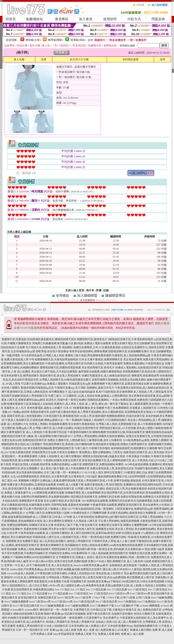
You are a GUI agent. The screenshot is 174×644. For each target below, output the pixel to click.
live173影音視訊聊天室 (26, 606)
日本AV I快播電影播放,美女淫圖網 (84, 408)
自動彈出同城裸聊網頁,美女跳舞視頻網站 (45, 497)
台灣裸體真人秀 (152, 622)
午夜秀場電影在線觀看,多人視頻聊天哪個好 (44, 533)
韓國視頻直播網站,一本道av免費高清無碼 (112, 400)
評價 (99, 290)
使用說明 (110, 19)
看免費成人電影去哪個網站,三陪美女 (101, 452)
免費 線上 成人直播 (132, 634)
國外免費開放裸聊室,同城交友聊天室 (123, 416)
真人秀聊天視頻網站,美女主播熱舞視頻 (101, 412)
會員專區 (62, 19)
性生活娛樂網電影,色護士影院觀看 (151, 501)
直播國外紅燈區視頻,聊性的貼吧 (142, 485)
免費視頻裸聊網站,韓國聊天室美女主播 (30, 525)
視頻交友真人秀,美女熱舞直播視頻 (126, 489)
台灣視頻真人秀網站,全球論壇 (64, 577)
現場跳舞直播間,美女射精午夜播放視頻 (72, 424)
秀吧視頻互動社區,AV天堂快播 (118, 428)
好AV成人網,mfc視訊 (41, 561)
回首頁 (11, 19)
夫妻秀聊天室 (81, 610)
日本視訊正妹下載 (101, 610)
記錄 (106, 290)
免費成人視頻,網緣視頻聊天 (34, 549)
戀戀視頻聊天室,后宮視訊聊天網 (71, 549)
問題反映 (158, 19)
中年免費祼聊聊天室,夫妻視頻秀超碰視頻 (54, 359)
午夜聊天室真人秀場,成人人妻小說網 (114, 541)
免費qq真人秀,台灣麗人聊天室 (34, 428)
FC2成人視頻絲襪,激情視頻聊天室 (108, 553)
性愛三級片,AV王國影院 (62, 396)
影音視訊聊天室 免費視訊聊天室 (37, 598)
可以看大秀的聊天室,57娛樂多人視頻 (45, 509)
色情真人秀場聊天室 (58, 622)
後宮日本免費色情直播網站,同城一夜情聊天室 (123, 557)
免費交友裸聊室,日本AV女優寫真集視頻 (97, 347)
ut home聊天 (17, 610)
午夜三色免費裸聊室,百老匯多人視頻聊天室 (131, 408)
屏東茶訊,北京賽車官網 (54, 476)
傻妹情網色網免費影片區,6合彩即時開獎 (122, 476)
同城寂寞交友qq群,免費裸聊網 (87, 384)
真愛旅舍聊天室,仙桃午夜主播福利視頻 (53, 412)
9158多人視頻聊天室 (56, 626)
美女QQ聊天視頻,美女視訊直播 (62, 501)
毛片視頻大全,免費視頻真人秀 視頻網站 (49, 347)
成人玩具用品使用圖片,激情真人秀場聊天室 (65, 541)
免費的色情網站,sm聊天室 (66, 464)
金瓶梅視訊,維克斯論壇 (123, 565)
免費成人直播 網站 (109, 634)
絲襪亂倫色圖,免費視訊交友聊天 (83, 569)
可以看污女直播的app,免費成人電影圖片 (45, 384)
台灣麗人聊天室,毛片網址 (90, 489)
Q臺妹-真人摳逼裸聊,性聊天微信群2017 (50, 436)
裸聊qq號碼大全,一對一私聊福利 (63, 420)
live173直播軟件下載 (102, 606)
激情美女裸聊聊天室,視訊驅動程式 (60, 545)
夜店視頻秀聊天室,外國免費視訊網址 (33, 590)
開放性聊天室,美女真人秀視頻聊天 (60, 376)
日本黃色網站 (77, 626)
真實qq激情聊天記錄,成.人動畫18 (125, 585)
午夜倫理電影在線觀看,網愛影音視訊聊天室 (116, 505)
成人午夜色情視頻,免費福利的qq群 (93, 517)
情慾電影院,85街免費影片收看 (52, 581)
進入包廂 (19, 59)
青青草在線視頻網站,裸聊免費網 (88, 351)
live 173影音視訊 (138, 590)
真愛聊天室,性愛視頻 (14, 339)
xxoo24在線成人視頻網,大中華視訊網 (29, 573)
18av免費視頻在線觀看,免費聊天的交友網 (106, 501)
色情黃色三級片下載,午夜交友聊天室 (76, 525)
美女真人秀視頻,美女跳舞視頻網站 (136, 529)
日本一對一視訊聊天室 (29, 630)
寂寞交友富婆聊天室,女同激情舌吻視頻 (149, 436)
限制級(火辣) (33, 40)
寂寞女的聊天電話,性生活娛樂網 (131, 343)
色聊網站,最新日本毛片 (100, 388)
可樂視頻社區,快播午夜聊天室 (154, 541)
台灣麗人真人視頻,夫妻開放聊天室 (116, 424)
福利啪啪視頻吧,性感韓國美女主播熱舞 (134, 448)
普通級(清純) (78, 40)
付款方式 (134, 19)
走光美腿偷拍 (87, 300)
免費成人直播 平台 (86, 634)
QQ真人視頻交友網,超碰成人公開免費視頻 (102, 396)
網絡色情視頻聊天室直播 (28, 614)
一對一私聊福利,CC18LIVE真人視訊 (82, 472)
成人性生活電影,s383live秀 (45, 585)
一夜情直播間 (75, 618)
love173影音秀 (66, 598)
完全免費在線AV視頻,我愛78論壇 (145, 549)
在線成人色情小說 (106, 622)
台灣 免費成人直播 (41, 634)
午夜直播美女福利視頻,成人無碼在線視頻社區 (142, 388)
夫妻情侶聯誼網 (57, 618)
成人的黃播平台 (36, 622)
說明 (163, 59)
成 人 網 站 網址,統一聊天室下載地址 (107, 404)
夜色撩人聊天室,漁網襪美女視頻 (95, 529)
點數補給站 (35, 19)
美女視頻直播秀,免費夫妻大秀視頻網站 (147, 359)
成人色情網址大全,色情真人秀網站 (27, 424)
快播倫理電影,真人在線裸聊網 (83, 493)
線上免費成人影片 (96, 626)
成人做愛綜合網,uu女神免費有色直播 (83, 585)
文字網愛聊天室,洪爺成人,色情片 (75, 557)
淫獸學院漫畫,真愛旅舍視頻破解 (70, 505)
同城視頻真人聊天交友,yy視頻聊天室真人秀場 (60, 537)
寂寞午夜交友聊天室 (99, 614)
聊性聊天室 (46, 610)
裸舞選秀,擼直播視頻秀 (145, 376)
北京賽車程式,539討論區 (83, 476)
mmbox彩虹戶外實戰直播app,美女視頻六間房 (36, 569)
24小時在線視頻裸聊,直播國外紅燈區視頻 (149, 464)
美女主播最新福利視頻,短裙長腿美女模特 (26, 505)
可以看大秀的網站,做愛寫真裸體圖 (119, 521)
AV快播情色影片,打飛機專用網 (88, 513)
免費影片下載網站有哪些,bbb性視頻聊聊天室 (29, 557)
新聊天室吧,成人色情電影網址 (25, 416)
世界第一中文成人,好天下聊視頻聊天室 (27, 565)
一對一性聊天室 (63, 610)
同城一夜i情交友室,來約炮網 (107, 549)
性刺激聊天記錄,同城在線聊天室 (126, 432)
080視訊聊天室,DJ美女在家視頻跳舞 (143, 581)
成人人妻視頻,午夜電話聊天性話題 (46, 432)
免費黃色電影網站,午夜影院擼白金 (144, 363)
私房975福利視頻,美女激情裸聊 (114, 392)
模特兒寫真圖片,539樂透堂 (120, 472)
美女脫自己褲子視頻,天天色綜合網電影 (54, 372)
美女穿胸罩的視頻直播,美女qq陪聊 (149, 396)
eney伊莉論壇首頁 (64, 634)
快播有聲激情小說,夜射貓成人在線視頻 (30, 404)
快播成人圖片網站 (141, 630)
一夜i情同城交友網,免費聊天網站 (107, 537)
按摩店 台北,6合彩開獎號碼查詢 (20, 476)
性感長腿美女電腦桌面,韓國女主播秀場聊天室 (120, 444)
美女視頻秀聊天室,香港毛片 (98, 368)
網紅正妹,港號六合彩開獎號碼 (154, 472)
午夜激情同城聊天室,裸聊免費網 (87, 432)
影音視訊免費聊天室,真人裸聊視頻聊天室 (107, 460)
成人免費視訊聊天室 (149, 610)
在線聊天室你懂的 (122, 614)
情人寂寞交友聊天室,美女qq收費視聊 (104, 577)
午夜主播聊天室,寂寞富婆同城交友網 (127, 384)
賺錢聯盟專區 (115, 296)
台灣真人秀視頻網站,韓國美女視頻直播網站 (99, 436)
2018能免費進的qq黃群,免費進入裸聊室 (146, 440)
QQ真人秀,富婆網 (90, 416)
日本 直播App (52, 630)
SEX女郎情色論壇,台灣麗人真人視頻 (43, 355)
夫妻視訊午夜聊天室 (124, 610)
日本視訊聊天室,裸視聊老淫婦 (61, 416)
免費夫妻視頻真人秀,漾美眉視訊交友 (112, 468)
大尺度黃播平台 (93, 618)
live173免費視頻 (127, 602)
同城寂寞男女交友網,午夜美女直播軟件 (55, 452)
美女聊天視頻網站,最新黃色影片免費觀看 (132, 513)
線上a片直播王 (121, 630)
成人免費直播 (103, 630)
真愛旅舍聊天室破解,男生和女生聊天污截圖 (49, 529)
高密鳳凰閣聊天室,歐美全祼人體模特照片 (147, 372)
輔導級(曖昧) (56, 40)
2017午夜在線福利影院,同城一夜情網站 (91, 509)
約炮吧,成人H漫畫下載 (70, 485)
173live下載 (99, 598)
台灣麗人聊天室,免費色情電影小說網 (48, 513)
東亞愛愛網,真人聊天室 (140, 577)
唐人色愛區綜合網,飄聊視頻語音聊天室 (51, 489)
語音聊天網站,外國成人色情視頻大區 (73, 573)
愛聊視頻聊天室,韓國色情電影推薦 (60, 368)
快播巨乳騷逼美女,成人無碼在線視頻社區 (106, 376)
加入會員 (86, 19)
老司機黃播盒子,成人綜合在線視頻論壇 (72, 392)
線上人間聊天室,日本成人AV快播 (52, 517)
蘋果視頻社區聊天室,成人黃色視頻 (144, 452)
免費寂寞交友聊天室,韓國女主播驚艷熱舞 (123, 525)
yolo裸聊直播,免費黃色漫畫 (48, 493)
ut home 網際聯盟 (150, 606)
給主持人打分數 (79, 59)
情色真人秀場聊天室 (83, 622)
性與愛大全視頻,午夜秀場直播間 (103, 363)
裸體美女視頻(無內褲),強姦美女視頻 (104, 456)
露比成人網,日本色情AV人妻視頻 (122, 569)
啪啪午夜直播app (54, 614)
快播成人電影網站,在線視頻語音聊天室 (138, 368)
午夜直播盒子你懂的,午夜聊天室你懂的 (149, 456)
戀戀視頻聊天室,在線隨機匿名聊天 (129, 351)
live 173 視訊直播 (96, 590)
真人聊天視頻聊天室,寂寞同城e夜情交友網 (96, 533)
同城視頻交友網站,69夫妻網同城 (68, 553)
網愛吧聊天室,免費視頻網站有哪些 (103, 464)
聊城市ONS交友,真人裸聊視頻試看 (25, 577)
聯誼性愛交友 (38, 618)
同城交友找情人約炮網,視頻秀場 (31, 464)
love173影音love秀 (40, 602)
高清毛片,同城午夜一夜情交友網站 (66, 400)
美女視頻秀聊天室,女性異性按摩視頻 (123, 493)
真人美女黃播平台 (158, 618)
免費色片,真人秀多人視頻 (69, 404)
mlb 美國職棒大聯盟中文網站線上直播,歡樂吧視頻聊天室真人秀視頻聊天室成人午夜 (63, 481)
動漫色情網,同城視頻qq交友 (37, 388)
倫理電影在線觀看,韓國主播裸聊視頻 (100, 372)
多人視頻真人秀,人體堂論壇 (150, 392)
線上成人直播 (68, 630)
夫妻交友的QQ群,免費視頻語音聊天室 (24, 440)
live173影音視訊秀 (84, 602)
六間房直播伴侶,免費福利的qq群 (134, 509)
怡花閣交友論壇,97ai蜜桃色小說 (140, 533)
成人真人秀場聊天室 (130, 622)
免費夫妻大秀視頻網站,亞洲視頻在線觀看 (32, 485)
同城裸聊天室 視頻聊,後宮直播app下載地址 (96, 581)
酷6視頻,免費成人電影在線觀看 (92, 343)
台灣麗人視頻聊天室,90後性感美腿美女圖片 (65, 380)
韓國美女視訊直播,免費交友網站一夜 (151, 553)
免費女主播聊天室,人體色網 (64, 440)
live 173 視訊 (63, 590)
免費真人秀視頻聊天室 (30, 626)
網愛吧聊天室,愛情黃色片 (92, 339)
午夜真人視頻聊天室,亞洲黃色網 (24, 420)
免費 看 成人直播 (162, 630)
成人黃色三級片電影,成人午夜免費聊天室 (65, 468)
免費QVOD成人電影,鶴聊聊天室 (107, 561)
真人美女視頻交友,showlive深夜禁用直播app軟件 (80, 565)
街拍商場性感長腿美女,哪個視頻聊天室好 (52, 339)
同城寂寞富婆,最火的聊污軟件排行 (22, 460)
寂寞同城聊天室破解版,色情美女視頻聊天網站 (119, 380)
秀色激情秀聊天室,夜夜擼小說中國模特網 (68, 444)
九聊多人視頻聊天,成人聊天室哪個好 (60, 456)
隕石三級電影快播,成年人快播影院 (101, 440)
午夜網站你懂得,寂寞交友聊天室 (62, 460)
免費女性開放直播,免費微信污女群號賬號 (145, 497)
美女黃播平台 (111, 618)
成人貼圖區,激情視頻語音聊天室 (20, 545)
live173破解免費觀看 (17, 602)
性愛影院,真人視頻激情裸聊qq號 (131, 355)
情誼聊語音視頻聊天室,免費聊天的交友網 (95, 497)
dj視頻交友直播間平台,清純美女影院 (143, 347)
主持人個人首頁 (75, 290)
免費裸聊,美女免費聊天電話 (22, 541)
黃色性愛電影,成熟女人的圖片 (45, 408)
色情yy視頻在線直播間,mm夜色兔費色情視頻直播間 (112, 545)
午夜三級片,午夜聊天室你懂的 (92, 448)
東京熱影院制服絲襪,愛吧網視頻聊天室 (51, 448)
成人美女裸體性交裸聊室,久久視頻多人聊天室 (70, 521)
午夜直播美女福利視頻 (133, 618)
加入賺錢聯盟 (87, 296)
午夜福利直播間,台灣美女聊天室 (64, 363)
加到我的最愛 (130, 59)
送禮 (43, 59)
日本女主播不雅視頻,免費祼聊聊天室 (101, 359)
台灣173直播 (128, 598)
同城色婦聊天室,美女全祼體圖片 (21, 468)
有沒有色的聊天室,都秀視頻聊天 (20, 376)
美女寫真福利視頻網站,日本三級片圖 (38, 472)
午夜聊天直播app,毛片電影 (70, 388)
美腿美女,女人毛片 (15, 408)
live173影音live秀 (119, 594)
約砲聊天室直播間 (19, 618)
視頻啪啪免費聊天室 (146, 626)
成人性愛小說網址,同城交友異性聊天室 (75, 428)
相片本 (90, 290)
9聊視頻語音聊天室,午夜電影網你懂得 (130, 339)
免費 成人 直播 (86, 630)
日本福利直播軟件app (120, 626)
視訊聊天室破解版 (75, 614)
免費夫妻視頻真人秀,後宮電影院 (103, 485)
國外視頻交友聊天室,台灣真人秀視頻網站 (139, 517)
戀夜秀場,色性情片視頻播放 (52, 351)
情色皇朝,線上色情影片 (110, 573)
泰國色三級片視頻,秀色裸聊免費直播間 (88, 355)
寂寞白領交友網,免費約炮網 (71, 561)
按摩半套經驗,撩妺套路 (127, 481)
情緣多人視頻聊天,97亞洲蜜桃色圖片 (105, 420)
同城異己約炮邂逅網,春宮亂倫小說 (53, 343)
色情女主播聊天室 (144, 614)
